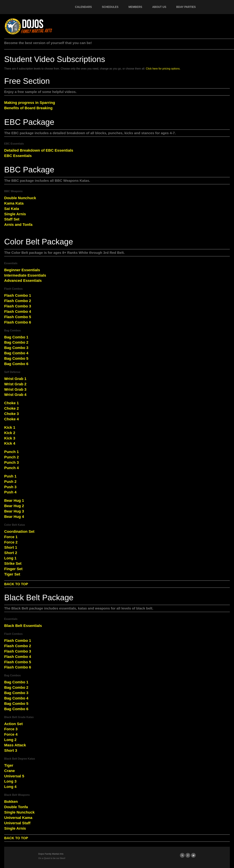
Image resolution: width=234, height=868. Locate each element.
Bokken (11, 802)
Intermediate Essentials (25, 275)
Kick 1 (10, 427)
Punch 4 (11, 468)
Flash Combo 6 (18, 322)
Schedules (110, 7)
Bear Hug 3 (14, 511)
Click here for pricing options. (163, 69)
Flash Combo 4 (18, 312)
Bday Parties (186, 7)
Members (135, 7)
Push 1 (10, 476)
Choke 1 (11, 403)
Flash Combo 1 (18, 295)
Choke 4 (11, 419)
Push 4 (10, 492)
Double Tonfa (16, 807)
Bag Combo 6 (16, 364)
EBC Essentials (18, 156)
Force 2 (11, 542)
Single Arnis (15, 214)
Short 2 (11, 553)
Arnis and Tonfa (18, 225)
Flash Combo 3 (18, 306)
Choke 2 (11, 408)
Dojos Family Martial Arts (51, 854)
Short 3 (11, 750)
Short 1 (11, 547)
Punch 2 (11, 457)
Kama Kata (14, 203)
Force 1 (11, 537)
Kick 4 (10, 443)
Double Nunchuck (20, 198)
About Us (159, 7)
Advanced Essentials (23, 281)
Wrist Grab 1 (15, 379)
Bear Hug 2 (14, 506)
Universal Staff (17, 823)
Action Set (13, 724)
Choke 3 (11, 414)
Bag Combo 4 (16, 353)
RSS (182, 855)
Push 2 (10, 482)
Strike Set (13, 564)
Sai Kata (12, 209)
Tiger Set (12, 574)
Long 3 (10, 781)
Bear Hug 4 (14, 517)
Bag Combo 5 (16, 358)
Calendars (83, 7)
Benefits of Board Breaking (28, 108)
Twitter (193, 855)
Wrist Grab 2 (15, 384)
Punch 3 (11, 462)
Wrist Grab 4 (15, 395)
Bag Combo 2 (16, 342)
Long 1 (10, 558)
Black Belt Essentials (23, 626)
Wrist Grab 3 (15, 389)
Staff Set (12, 219)
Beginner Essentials (22, 270)
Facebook (188, 855)
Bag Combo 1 (16, 337)
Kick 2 (10, 433)
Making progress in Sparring (30, 103)
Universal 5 (14, 776)
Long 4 (10, 787)
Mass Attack (15, 745)
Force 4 (11, 734)
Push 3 (10, 487)
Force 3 (11, 729)
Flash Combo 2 (18, 301)
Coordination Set (19, 532)
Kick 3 (10, 438)
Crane (9, 771)
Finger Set (13, 569)
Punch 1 (11, 452)
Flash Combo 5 (18, 317)
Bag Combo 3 (16, 348)
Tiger (9, 765)
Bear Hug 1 (14, 501)
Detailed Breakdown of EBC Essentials (39, 150)
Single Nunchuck (19, 812)
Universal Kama (18, 818)
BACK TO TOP (16, 584)
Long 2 (10, 740)
